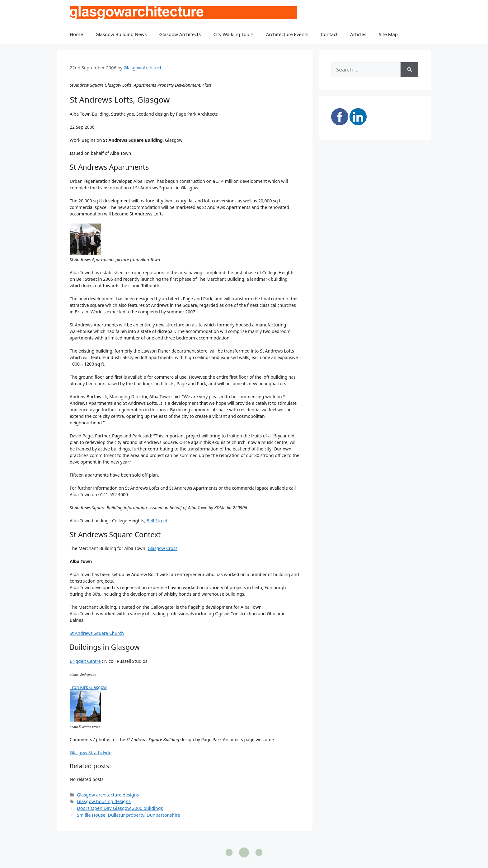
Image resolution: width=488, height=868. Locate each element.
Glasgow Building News (121, 34)
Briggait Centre (85, 661)
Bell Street (157, 521)
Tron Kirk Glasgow (88, 687)
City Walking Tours (233, 34)
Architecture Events (287, 34)
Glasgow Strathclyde (91, 753)
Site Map (388, 34)
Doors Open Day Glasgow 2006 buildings (120, 808)
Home (76, 34)
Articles (358, 34)
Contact (329, 34)
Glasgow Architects (180, 34)
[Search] (409, 70)
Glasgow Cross (162, 548)
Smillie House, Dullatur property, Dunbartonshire (129, 815)
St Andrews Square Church (97, 633)
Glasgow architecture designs (108, 795)
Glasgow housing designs (104, 801)
